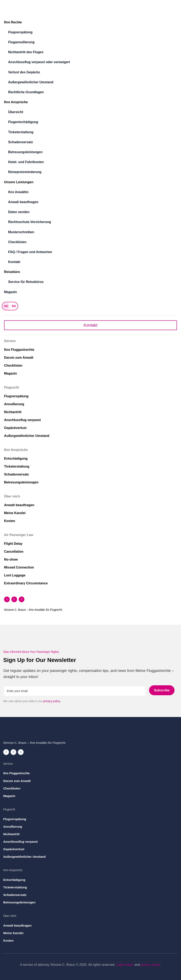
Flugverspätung (20, 32)
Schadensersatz (21, 142)
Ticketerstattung (21, 132)
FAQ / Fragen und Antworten (30, 252)
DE (6, 306)
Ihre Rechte (13, 22)
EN (14, 306)
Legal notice (125, 965)
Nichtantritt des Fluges (26, 52)
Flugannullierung (21, 42)
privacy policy (52, 701)
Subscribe (162, 690)
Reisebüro (12, 272)
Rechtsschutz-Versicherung (30, 222)
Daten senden (19, 212)
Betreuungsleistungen (25, 152)
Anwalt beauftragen (23, 202)
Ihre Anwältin (18, 192)
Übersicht (16, 112)
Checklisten (17, 242)
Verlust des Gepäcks (24, 72)
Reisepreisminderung (25, 172)
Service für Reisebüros (26, 282)
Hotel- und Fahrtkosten (26, 162)
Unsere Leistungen (19, 182)
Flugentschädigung (23, 122)
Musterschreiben (21, 232)
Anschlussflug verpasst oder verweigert (39, 62)
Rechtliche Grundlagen (26, 92)
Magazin (10, 292)
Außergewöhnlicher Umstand (31, 82)
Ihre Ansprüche (16, 102)
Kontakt (14, 262)
